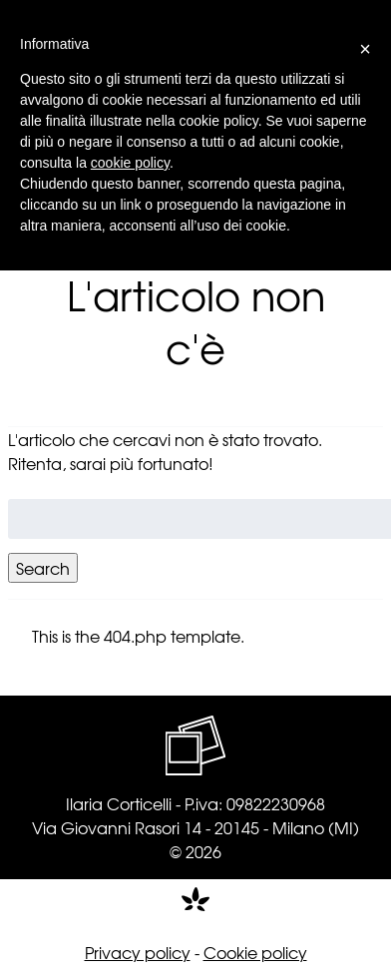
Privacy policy (138, 952)
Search (43, 568)
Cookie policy (255, 952)
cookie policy (130, 163)
